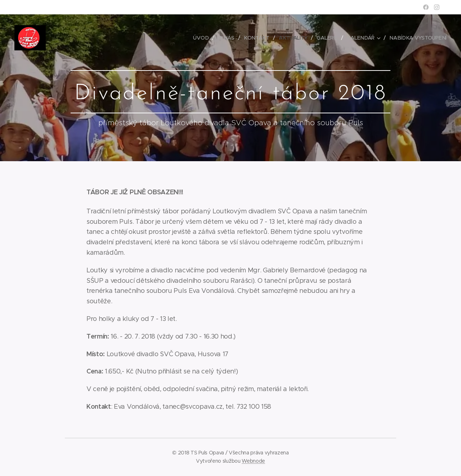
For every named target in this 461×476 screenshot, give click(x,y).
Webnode (253, 461)
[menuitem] (204, 38)
